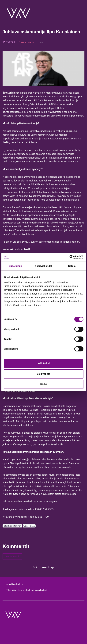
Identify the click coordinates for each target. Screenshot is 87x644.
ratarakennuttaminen (12, 526)
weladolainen (29, 526)
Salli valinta (43, 374)
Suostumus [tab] (15, 266)
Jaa (41, 42)
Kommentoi (12, 556)
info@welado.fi (15, 584)
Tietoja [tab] (72, 266)
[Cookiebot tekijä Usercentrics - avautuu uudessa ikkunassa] (69, 257)
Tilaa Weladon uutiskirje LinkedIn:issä (27, 590)
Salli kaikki (43, 363)
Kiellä (43, 384)
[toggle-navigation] (84, 13)
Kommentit (16, 546)
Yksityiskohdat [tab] (43, 266)
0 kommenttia (27, 42)
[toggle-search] (80, 13)
